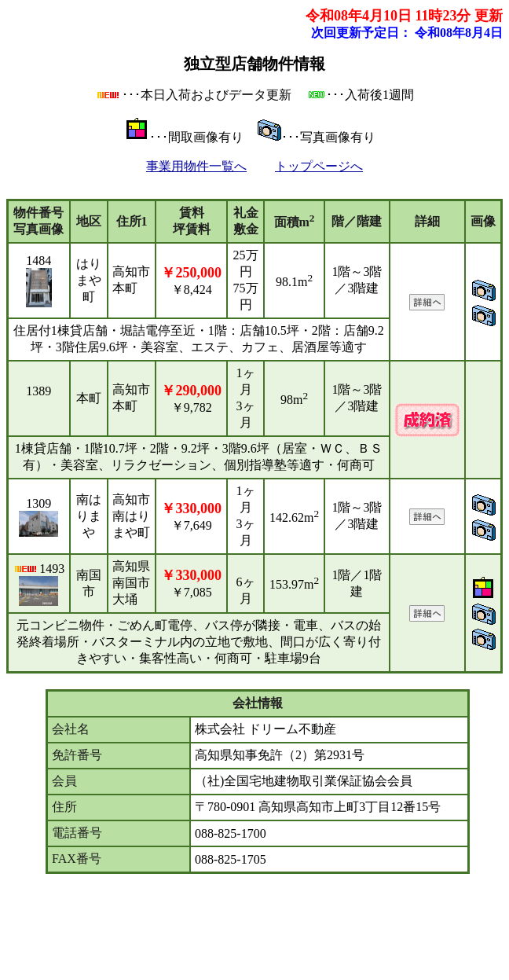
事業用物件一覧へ (196, 166)
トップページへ (319, 166)
